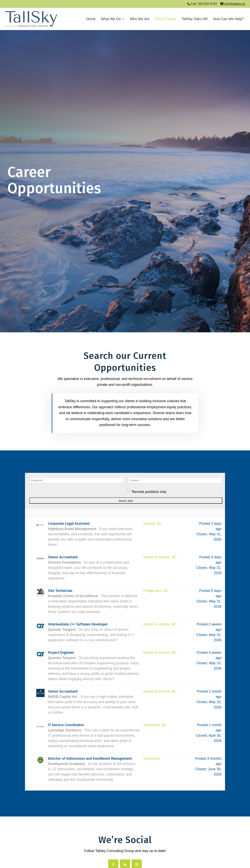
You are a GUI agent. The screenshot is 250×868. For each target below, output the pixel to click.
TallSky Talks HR (195, 19)
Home (91, 19)
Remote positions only (149, 492)
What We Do (111, 19)
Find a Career (165, 19)
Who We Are (140, 19)
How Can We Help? (228, 19)
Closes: (202, 534)
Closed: (202, 735)
